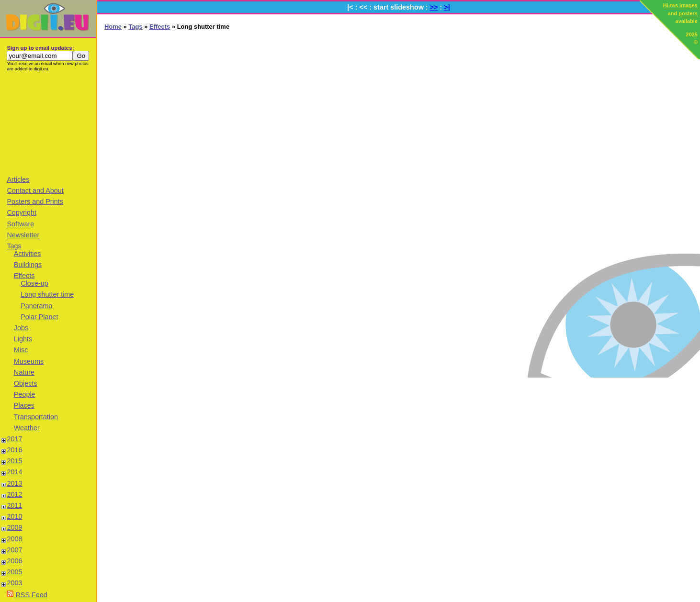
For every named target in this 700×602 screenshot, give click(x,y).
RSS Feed (27, 595)
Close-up (34, 283)
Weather (27, 428)
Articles (18, 179)
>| (447, 7)
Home (113, 27)
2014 (14, 472)
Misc (21, 350)
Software (20, 224)
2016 (14, 450)
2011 (14, 505)
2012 (14, 494)
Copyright (22, 212)
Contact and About (35, 190)
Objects (26, 383)
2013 (14, 483)
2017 (14, 439)
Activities (28, 254)
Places (24, 405)
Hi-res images (680, 5)
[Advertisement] (48, 123)
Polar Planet (39, 317)
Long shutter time (47, 294)
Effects (24, 276)
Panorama (36, 306)
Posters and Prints (35, 201)
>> (434, 7)
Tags (14, 246)
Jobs (21, 328)
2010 (14, 516)
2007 (14, 550)
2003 (14, 583)
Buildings (28, 265)
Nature (24, 372)
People (25, 394)
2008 (14, 539)
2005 (14, 572)
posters (688, 13)
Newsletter (23, 235)
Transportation (36, 417)
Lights (23, 339)
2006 (14, 561)
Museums (29, 361)
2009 (14, 527)
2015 (14, 461)
